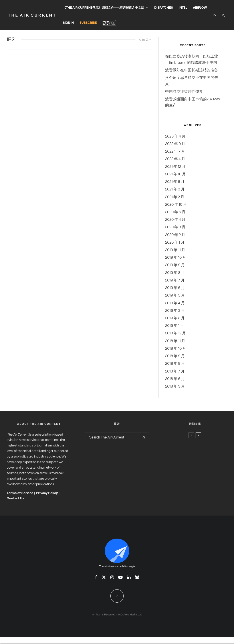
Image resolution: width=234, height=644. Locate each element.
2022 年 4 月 (175, 159)
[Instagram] (112, 577)
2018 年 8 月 (175, 364)
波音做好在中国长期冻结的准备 (192, 70)
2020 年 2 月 (175, 235)
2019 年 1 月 (175, 326)
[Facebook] (96, 577)
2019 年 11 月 (175, 250)
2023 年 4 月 (175, 137)
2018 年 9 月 (175, 356)
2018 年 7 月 (175, 371)
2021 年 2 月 (175, 197)
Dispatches (164, 8)
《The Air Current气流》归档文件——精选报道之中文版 (104, 8)
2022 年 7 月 (175, 152)
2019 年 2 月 (175, 318)
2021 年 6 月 (175, 182)
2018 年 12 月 (175, 333)
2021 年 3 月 (175, 189)
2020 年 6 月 (175, 212)
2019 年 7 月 (175, 280)
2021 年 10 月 (175, 174)
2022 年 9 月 (175, 144)
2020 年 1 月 (175, 243)
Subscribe (88, 23)
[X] (104, 577)
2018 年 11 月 (175, 341)
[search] (144, 438)
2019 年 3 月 (175, 311)
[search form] (112, 438)
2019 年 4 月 (175, 303)
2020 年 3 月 (175, 227)
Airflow (200, 8)
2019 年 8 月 (175, 273)
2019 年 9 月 (175, 265)
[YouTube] (120, 577)
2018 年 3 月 (175, 387)
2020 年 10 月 (176, 205)
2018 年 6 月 (175, 379)
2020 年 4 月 (175, 220)
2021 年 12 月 (175, 167)
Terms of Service (20, 493)
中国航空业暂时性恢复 (184, 92)
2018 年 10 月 (176, 349)
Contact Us (15, 499)
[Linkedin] (129, 577)
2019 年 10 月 (176, 258)
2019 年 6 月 (175, 288)
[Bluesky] (137, 577)
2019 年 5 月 (175, 296)
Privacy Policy (47, 493)
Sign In (68, 23)
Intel (183, 8)
